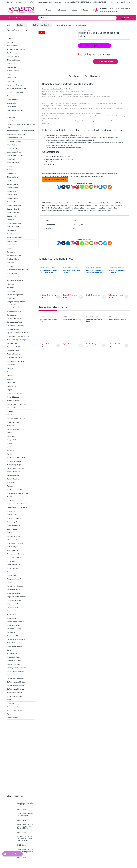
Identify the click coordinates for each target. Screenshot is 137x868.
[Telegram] (105, 187)
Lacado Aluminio (13, 529)
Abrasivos (11, 42)
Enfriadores (11, 117)
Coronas (10, 170)
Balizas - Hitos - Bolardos (42, 25)
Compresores (12, 500)
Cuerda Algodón (13, 184)
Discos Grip (11, 63)
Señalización (21, 25)
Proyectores (11, 372)
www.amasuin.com (63, 176)
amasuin (100, 203)
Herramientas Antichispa (15, 277)
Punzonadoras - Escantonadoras (18, 270)
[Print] (110, 187)
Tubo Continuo (12, 234)
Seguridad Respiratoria (15, 611)
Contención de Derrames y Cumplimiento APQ (21, 126)
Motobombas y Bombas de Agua (18, 336)
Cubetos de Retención (15, 138)
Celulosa (10, 379)
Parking (10, 454)
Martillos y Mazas (13, 259)
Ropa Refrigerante (13, 568)
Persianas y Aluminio (14, 522)
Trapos (9, 390)
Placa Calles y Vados (14, 661)
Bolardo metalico (108, 208)
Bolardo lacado (86, 208)
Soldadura (11, 703)
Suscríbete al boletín (12, 854)
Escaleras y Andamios (15, 238)
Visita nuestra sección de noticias (55, 180)
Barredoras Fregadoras (15, 295)
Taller (9, 714)
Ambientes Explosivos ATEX (17, 88)
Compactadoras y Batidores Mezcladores (17, 303)
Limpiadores (11, 383)
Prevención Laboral (14, 590)
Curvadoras (11, 252)
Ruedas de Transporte (15, 490)
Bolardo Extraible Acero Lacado (70, 208)
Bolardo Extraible (116, 205)
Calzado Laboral (13, 96)
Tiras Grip (10, 81)
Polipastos (11, 482)
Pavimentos (11, 511)
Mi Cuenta (126, 2)
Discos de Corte (13, 177)
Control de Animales (14, 141)
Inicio (40, 10)
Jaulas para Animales (14, 152)
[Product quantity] (85, 61)
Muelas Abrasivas (13, 71)
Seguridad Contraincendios (16, 597)
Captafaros (11, 632)
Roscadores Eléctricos (15, 347)
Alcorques (11, 426)
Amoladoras (11, 288)
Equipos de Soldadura (15, 710)
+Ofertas (10, 39)
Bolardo (81, 205)
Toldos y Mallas (12, 718)
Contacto (95, 10)
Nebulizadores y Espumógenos (18, 340)
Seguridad (11, 572)
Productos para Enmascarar (17, 554)
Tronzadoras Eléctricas (15, 357)
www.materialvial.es (49, 176)
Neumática (11, 497)
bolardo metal (97, 208)
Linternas (10, 368)
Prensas (10, 266)
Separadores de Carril (15, 696)
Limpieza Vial (12, 386)
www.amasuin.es (112, 174)
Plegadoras (11, 263)
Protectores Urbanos (14, 461)
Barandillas (11, 436)
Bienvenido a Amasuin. (14, 2)
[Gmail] (96, 187)
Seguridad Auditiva (14, 593)
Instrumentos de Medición (16, 418)
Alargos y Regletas (13, 401)
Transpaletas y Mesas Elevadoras (18, 493)
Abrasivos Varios (13, 46)
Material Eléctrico (13, 397)
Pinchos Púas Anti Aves (15, 156)
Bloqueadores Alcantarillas (16, 134)
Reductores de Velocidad (16, 671)
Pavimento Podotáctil (14, 518)
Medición (10, 411)
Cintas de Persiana (13, 525)
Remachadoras (12, 273)
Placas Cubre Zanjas (14, 664)
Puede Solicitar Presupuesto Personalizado (94, 46)
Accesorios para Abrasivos (16, 49)
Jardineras (11, 447)
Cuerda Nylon (12, 191)
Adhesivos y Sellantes (15, 85)
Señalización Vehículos (15, 693)
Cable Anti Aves (13, 148)
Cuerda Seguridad (13, 212)
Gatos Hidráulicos (13, 479)
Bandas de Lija (12, 53)
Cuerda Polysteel (13, 209)
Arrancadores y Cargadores (17, 404)
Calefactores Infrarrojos (15, 110)
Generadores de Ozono (15, 318)
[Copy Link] (87, 187)
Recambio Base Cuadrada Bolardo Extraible (96, 210)
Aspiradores (11, 291)
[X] (63, 187)
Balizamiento (90, 316)
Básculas (10, 415)
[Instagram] (73, 187)
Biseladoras (11, 298)
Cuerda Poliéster (13, 198)
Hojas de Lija (11, 67)
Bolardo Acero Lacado (102, 205)
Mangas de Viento (13, 657)
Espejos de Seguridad (15, 440)
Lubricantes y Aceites (14, 393)
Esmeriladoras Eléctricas (15, 308)
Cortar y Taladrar (13, 163)
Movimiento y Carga (14, 465)
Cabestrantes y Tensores (16, 468)
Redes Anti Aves (13, 159)
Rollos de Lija (12, 78)
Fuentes (10, 443)
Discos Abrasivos (13, 56)
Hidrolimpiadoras (13, 329)
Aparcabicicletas (13, 429)
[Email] (91, 187)
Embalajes (11, 220)
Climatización (12, 103)
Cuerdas (10, 181)
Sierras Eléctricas (13, 350)
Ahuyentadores (12, 145)
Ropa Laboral (12, 561)
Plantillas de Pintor (13, 550)
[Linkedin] (68, 187)
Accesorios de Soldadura (16, 707)
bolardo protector (56, 210)
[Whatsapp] (82, 187)
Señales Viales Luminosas (16, 685)
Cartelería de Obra (13, 636)
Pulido (9, 74)
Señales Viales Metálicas (15, 689)
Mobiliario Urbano (13, 422)
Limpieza (10, 376)
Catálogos (84, 10)
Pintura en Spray (13, 547)
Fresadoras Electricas (14, 311)
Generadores (11, 315)
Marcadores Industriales (15, 543)
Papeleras (11, 450)
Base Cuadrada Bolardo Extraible (67, 205)
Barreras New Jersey (14, 629)
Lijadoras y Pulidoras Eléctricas (18, 333)
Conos (42, 316)
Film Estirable (12, 230)
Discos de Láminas (13, 60)
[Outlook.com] (100, 187)
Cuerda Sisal (11, 216)
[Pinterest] (77, 187)
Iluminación (11, 365)
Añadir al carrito (107, 61)
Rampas (10, 486)
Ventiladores (11, 121)
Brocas (9, 166)
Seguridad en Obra (14, 604)
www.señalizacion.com (79, 176)
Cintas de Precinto (13, 227)
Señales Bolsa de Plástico (16, 678)
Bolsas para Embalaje (14, 223)
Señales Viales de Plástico (16, 682)
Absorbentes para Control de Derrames (20, 131)
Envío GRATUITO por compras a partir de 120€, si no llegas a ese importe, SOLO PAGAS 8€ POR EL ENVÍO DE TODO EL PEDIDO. (66, 2)
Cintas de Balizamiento (15, 643)
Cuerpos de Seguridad (15, 579)
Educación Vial (12, 653)
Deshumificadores (13, 114)
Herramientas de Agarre (15, 255)
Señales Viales (12, 675)
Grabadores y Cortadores (16, 326)
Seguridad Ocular (13, 607)
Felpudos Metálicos (14, 515)
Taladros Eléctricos (13, 354)
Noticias (74, 10)
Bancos (10, 433)
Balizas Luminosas (13, 625)
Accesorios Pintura (13, 536)
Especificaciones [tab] (92, 76)
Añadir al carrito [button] (58, 297)
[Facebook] (59, 187)
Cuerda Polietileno (13, 202)
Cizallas (10, 248)
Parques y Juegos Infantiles (16, 457)
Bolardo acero (89, 205)
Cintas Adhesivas (13, 100)
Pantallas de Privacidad (15, 586)
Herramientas (12, 245)
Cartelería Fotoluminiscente (16, 639)
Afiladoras (11, 284)
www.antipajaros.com (95, 176)
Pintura (10, 533)
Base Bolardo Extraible (111, 203)
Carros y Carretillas (14, 472)
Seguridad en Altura (14, 600)
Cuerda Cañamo (13, 188)
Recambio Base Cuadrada (72, 210)
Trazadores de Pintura (15, 557)
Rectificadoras (12, 343)
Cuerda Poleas (12, 195)
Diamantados (12, 173)
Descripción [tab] (74, 76)
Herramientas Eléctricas (15, 280)
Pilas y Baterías (12, 408)
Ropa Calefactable (13, 565)
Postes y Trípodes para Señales (18, 668)
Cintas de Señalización (15, 646)
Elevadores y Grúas (14, 475)
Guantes (10, 582)
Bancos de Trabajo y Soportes (17, 92)
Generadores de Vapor (15, 322)
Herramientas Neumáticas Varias (18, 504)
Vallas (9, 700)
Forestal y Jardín (13, 241)
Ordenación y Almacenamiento (18, 507)
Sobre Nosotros (60, 10)
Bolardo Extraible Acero (50, 208)
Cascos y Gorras (13, 575)
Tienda (115, 2)
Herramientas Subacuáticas (16, 361)
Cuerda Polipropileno (14, 205)
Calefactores (11, 107)
